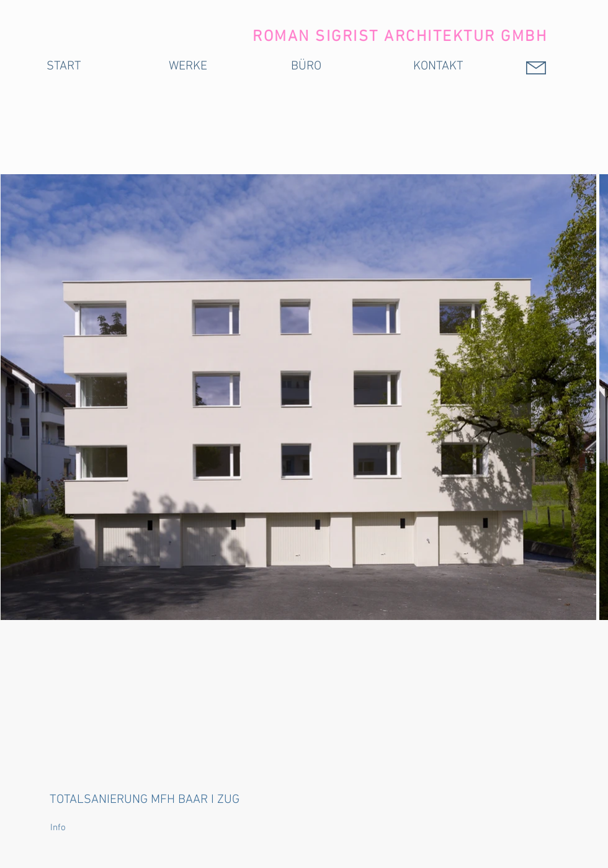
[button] (77, 828)
